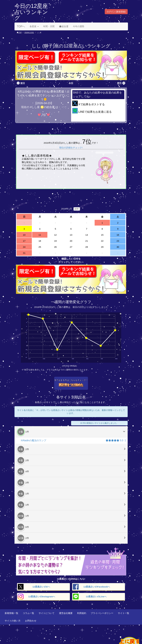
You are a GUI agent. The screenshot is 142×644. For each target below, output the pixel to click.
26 (55, 247)
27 (71, 247)
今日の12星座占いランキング (31, 12)
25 (40, 247)
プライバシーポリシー (102, 613)
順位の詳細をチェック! (71, 148)
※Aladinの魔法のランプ (33, 440)
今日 (71, 83)
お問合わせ (31, 621)
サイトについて (47, 613)
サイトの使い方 (13, 621)
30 (118, 247)
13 (71, 235)
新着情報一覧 (11, 613)
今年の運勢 (79, 26)
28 (87, 247)
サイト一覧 (124, 613)
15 (102, 235)
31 (24, 253)
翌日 (122, 83)
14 (87, 235)
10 (24, 235)
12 (55, 235)
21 (87, 241)
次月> (77, 209)
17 (24, 241)
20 (71, 241)
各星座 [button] (34, 26)
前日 (20, 83)
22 (102, 241)
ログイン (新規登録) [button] (116, 12)
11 (40, 235)
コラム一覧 (28, 613)
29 (102, 247)
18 (40, 241)
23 (118, 241)
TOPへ (21, 26)
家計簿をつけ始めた (71, 385)
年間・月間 (49, 26)
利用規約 (82, 613)
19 (55, 241)
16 (118, 235)
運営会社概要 (66, 613)
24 (24, 247)
